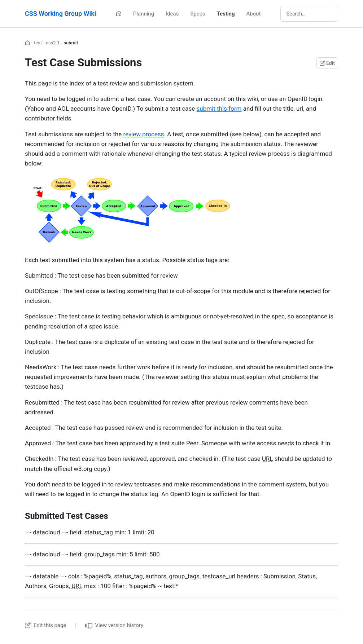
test (38, 43)
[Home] (119, 14)
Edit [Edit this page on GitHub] (327, 63)
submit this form (219, 109)
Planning (144, 14)
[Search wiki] (309, 14)
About (254, 14)
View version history (114, 626)
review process (143, 134)
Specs (198, 14)
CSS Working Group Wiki (60, 14)
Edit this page (45, 625)
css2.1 (53, 43)
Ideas (172, 14)
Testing (226, 14)
